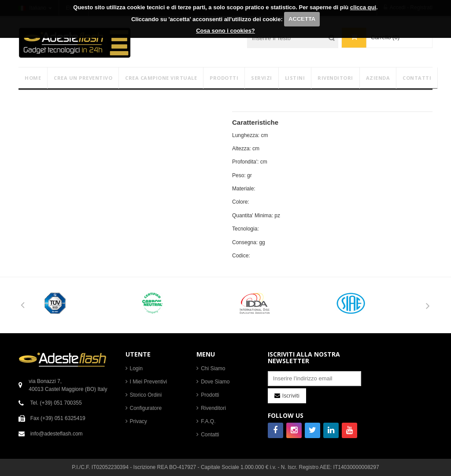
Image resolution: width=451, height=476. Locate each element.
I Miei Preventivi (149, 382)
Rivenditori (213, 408)
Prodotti (210, 395)
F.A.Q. (208, 421)
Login (136, 368)
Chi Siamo (213, 368)
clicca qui (363, 7)
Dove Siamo (215, 382)
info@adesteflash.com (57, 434)
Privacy (139, 421)
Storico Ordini (146, 395)
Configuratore (146, 408)
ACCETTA (302, 19)
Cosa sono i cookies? (225, 31)
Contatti (210, 435)
